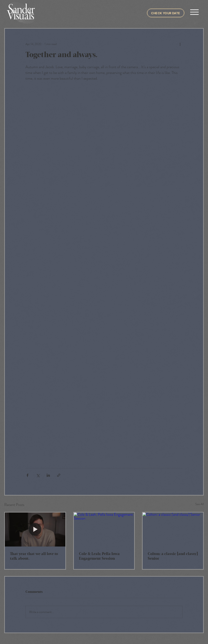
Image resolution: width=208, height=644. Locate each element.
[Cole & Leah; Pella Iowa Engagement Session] (104, 530)
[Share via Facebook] (27, 475)
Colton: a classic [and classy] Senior (173, 556)
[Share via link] (59, 475)
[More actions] (180, 44)
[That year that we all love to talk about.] (35, 530)
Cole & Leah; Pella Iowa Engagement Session (99, 556)
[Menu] (194, 12)
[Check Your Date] (166, 13)
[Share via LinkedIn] (48, 475)
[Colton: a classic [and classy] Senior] (173, 530)
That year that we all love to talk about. (34, 556)
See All (200, 504)
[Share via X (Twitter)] (38, 475)
